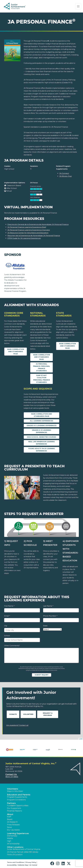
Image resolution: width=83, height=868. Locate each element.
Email (7, 616)
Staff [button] (9, 817)
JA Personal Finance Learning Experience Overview (29, 230)
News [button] (9, 827)
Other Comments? (12, 646)
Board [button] (10, 819)
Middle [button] (10, 838)
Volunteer (28, 714)
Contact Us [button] (11, 774)
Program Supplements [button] (17, 797)
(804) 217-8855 (12, 777)
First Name (9, 606)
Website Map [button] (23, 865)
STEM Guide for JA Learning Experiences (24, 238)
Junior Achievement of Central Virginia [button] (24, 849)
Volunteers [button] (13, 789)
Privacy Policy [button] (31, 862)
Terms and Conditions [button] (16, 862)
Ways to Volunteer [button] (15, 791)
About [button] (10, 814)
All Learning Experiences (42, 421)
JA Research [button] (12, 822)
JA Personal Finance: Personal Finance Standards (42, 367)
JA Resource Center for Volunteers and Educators (28, 233)
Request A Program (48, 714)
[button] (53, 864)
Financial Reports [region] (14, 811)
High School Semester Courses (42, 437)
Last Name (48, 606)
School (7, 636)
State (45, 626)
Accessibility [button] (12, 865)
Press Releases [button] (13, 825)
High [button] (9, 841)
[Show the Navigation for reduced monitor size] (78, 6)
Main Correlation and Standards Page (16, 352)
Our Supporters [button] (14, 808)
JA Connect (64, 173)
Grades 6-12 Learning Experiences (41, 431)
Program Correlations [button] (16, 800)
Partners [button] (11, 803)
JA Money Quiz (65, 176)
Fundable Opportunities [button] (18, 806)
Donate (13, 714)
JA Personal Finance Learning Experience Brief (27, 227)
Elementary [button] (12, 836)
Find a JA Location (15, 855)
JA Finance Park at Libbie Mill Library (23, 852)
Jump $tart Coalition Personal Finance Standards (42, 379)
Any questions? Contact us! (17, 725)
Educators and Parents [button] (19, 795)
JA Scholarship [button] (13, 844)
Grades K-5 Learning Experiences (42, 425)
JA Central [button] (33, 865)
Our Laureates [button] (13, 830)
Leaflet (81, 739)
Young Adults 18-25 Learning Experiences (42, 450)
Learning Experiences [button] (18, 833)
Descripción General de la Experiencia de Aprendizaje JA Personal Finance (38, 224)
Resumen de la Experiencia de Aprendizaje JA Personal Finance (34, 236)
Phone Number (50, 616)
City (6, 626)
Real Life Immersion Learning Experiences (42, 443)
